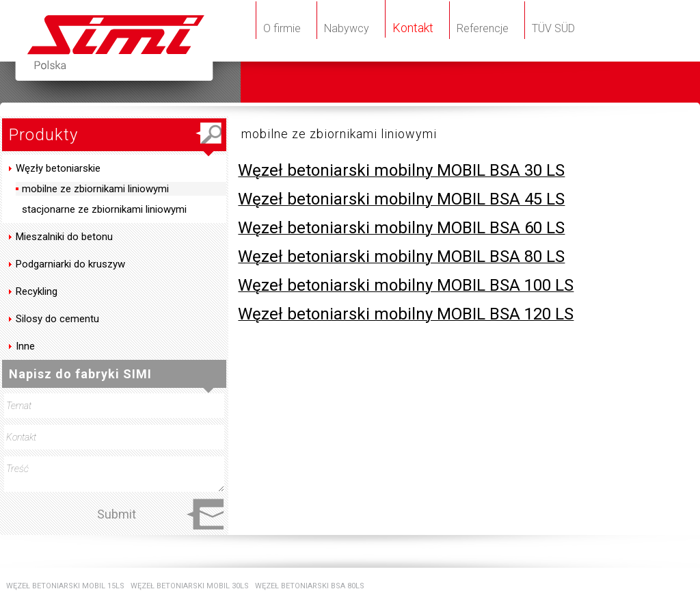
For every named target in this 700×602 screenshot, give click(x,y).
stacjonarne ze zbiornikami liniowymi (103, 209)
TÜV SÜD (553, 28)
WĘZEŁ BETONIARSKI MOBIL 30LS (190, 586)
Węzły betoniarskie (58, 168)
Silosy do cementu (57, 319)
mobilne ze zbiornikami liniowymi (94, 189)
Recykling (37, 291)
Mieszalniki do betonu (64, 237)
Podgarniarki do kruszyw (70, 264)
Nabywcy (347, 28)
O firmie (282, 28)
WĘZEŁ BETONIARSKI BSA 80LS (310, 586)
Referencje (483, 28)
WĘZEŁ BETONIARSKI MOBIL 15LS (65, 586)
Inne (25, 346)
